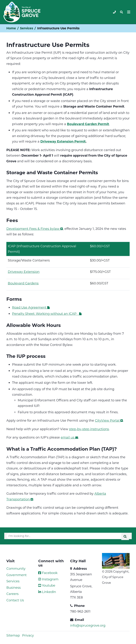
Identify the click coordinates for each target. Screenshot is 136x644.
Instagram (48, 579)
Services (27, 28)
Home (11, 28)
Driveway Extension (24, 272)
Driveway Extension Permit (63, 141)
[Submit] (125, 536)
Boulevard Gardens (23, 283)
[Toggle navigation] (121, 12)
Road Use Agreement (31, 307)
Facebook (48, 573)
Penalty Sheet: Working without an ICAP (47, 314)
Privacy (28, 635)
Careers (12, 594)
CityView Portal (109, 420)
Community (16, 568)
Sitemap (13, 635)
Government (16, 575)
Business (14, 587)
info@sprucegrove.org (88, 625)
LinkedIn (47, 592)
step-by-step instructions (89, 429)
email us (69, 437)
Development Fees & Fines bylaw (35, 229)
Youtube (47, 585)
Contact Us (15, 600)
